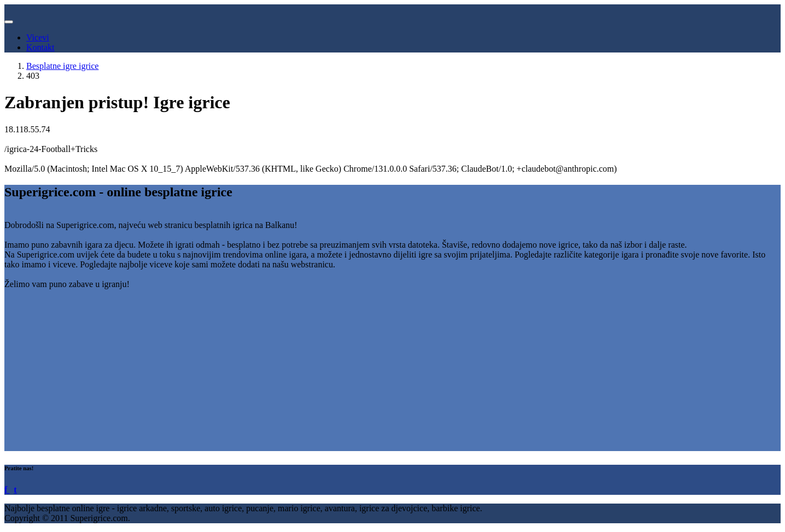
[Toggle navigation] (9, 22)
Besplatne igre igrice (62, 66)
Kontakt (40, 47)
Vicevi (38, 37)
